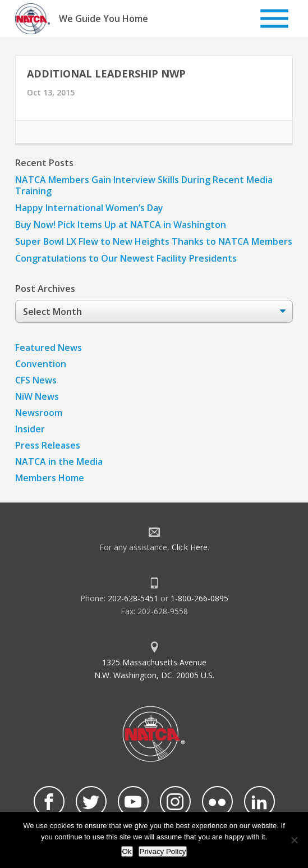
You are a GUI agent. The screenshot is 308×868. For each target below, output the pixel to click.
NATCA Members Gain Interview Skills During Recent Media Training (144, 185)
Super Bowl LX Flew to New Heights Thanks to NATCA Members (154, 241)
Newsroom (39, 413)
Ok (127, 851)
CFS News (36, 380)
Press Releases (48, 445)
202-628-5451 (133, 598)
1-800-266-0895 (199, 598)
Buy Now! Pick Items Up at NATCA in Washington (121, 225)
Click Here (190, 547)
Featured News (49, 348)
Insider (30, 429)
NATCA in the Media (59, 462)
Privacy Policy (163, 851)
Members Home (50, 478)
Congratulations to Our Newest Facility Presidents (126, 258)
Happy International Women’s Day (89, 208)
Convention (41, 364)
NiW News (37, 396)
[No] (294, 840)
